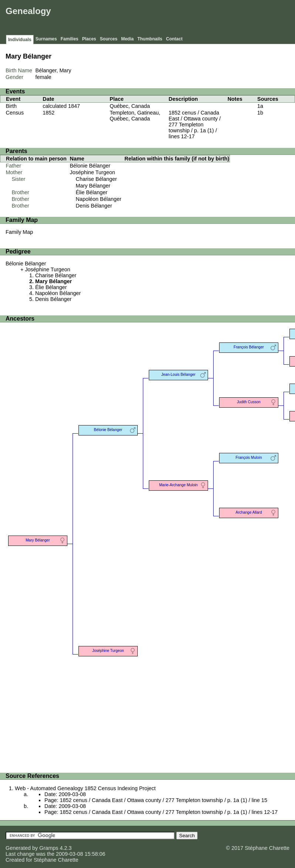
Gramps (49, 848)
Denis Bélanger (94, 206)
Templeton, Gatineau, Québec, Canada (135, 116)
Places (89, 39)
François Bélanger (249, 347)
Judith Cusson (249, 402)
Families (70, 39)
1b (260, 113)
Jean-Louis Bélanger (178, 375)
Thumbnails (150, 39)
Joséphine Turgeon (93, 172)
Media (127, 39)
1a (260, 106)
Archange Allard (249, 512)
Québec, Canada (130, 106)
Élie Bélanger (92, 192)
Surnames (46, 39)
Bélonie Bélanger (90, 166)
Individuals (20, 40)
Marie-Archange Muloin (178, 485)
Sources (109, 39)
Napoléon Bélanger (99, 199)
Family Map (19, 232)
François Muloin (249, 458)
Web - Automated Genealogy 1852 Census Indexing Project (85, 788)
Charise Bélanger (96, 179)
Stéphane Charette (56, 860)
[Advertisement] (158, 19)
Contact (175, 39)
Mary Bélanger (93, 186)
